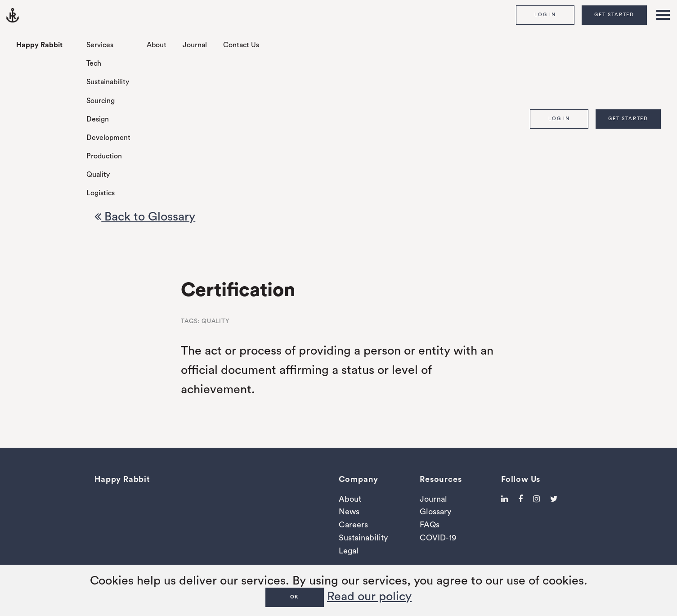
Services (100, 45)
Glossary (435, 512)
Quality (98, 175)
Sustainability (108, 82)
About (157, 45)
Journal (195, 45)
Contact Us (241, 45)
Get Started (614, 15)
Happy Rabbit (39, 45)
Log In (545, 15)
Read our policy (369, 596)
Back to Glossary (145, 217)
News (349, 512)
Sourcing (101, 101)
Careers (353, 525)
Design (98, 119)
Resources (441, 479)
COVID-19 (438, 538)
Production (104, 156)
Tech (94, 63)
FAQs (430, 525)
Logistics (101, 193)
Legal (349, 551)
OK (295, 597)
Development (108, 138)
